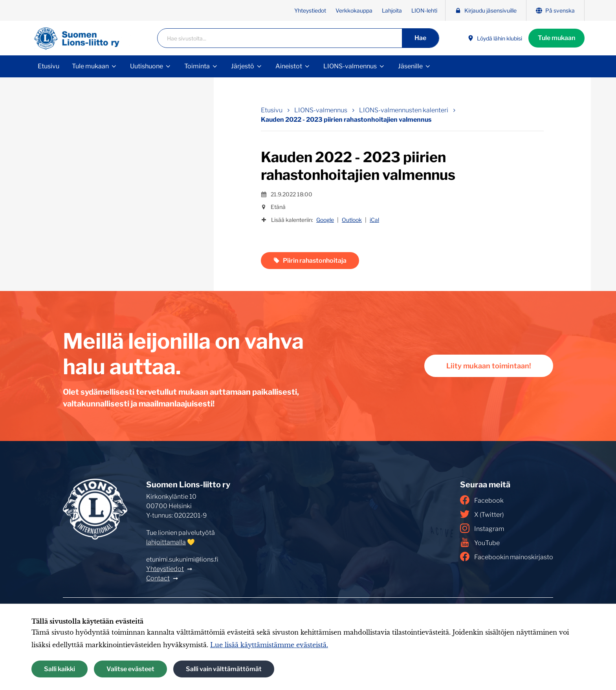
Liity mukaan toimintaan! (489, 366)
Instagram (482, 528)
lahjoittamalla (166, 542)
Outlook (352, 220)
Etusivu (49, 66)
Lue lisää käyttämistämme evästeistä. (269, 645)
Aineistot (289, 66)
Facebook (482, 500)
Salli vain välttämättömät (224, 669)
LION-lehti (424, 10)
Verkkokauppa (354, 10)
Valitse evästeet (130, 669)
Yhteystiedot (310, 10)
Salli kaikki (60, 669)
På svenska (555, 10)
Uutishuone (147, 66)
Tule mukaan (556, 38)
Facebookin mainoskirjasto (507, 556)
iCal (374, 220)
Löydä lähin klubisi (495, 38)
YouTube (480, 542)
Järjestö (243, 66)
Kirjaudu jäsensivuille (486, 10)
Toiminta (197, 66)
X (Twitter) (482, 514)
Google (325, 220)
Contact (158, 578)
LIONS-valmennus (350, 66)
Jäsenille (410, 66)
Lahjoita (392, 10)
